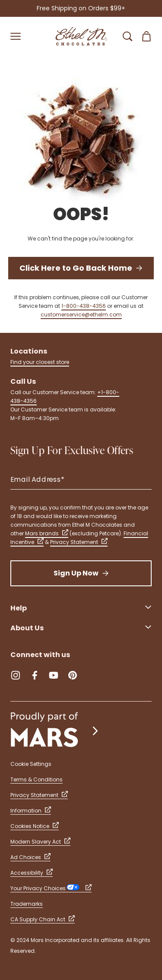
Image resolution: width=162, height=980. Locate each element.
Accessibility (32, 873)
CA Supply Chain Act (43, 919)
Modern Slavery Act (40, 842)
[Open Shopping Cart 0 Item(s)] (146, 36)
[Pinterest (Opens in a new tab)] (73, 675)
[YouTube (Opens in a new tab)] (54, 675)
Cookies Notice (35, 826)
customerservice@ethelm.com (81, 315)
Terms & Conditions (37, 779)
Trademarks (27, 904)
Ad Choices (30, 857)
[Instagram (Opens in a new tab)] (16, 675)
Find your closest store (40, 362)
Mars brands (47, 533)
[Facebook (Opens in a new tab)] (35, 675)
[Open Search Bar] (127, 36)
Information (31, 811)
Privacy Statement (79, 542)
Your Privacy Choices (51, 888)
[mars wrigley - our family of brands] (55, 731)
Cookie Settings (31, 764)
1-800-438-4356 (84, 306)
